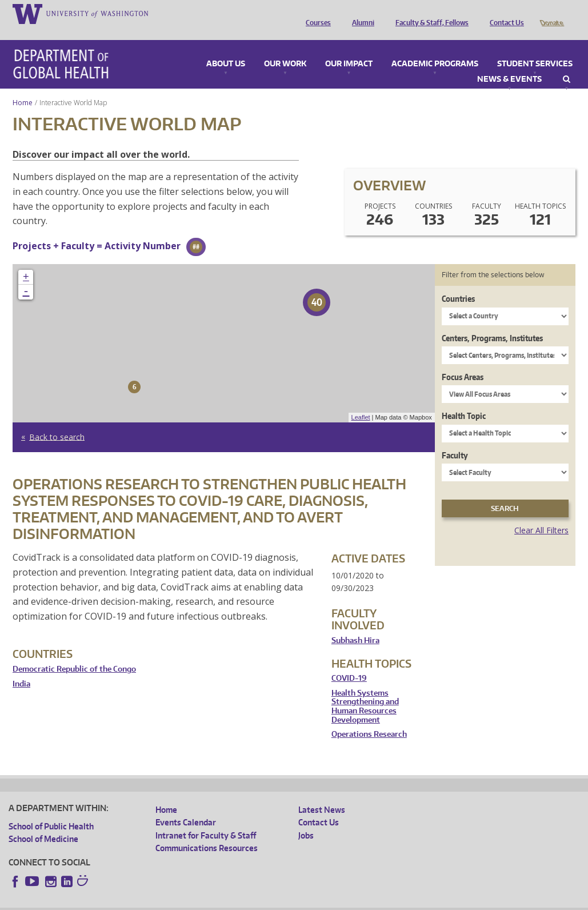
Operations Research (369, 718)
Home (23, 87)
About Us (226, 48)
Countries (458, 283)
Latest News (322, 794)
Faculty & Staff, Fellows (429, 13)
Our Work (285, 48)
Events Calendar (186, 806)
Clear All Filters (541, 514)
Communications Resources (207, 832)
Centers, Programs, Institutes (492, 322)
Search (567, 63)
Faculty (455, 439)
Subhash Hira (355, 624)
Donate (551, 13)
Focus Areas (463, 361)
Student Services (535, 48)
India (21, 668)
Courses (315, 13)
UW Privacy (160, 901)
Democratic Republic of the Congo (74, 653)
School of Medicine (43, 823)
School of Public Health (51, 810)
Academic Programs (435, 48)
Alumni (360, 13)
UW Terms (206, 901)
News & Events (509, 63)
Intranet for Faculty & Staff (206, 819)
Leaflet (361, 401)
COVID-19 (349, 662)
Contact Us (504, 13)
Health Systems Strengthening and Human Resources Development (365, 691)
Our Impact (349, 48)
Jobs (306, 819)
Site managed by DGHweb (274, 901)
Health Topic (464, 400)
